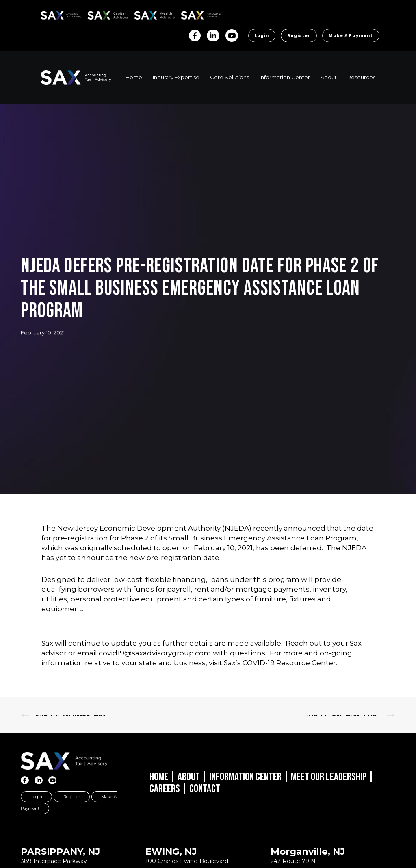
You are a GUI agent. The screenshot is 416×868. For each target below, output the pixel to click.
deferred (306, 548)
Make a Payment (351, 36)
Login (262, 36)
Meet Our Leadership (329, 777)
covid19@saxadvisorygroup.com (155, 653)
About (189, 777)
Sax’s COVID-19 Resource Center (280, 663)
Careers (165, 789)
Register (299, 36)
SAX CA (96, 14)
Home (159, 777)
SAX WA (143, 14)
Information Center (245, 777)
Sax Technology (196, 15)
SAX (45, 14)
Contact (205, 789)
